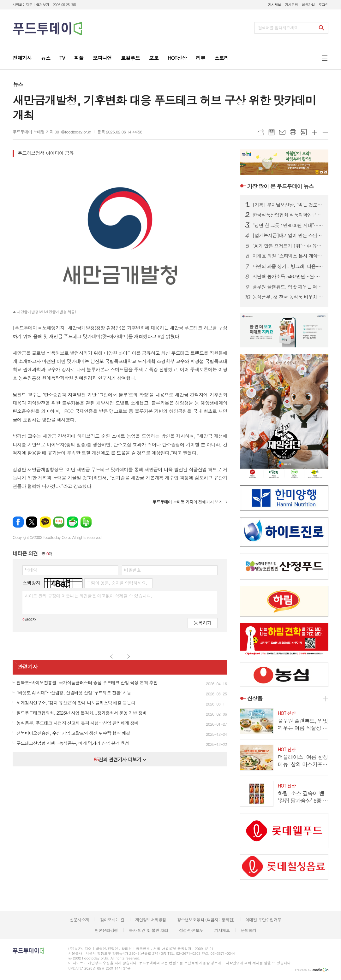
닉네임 (31, 570)
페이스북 (18, 522)
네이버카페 (72, 522)
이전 (111, 656)
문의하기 (248, 930)
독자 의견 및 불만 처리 (148, 930)
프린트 (293, 132)
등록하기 (202, 623)
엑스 (32, 522)
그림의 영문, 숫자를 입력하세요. (117, 583)
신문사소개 (79, 920)
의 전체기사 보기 (188, 502)
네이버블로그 (59, 522)
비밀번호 (132, 570)
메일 (282, 132)
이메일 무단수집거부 (263, 920)
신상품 (255, 699)
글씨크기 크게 (314, 132)
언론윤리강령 (106, 930)
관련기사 (27, 667)
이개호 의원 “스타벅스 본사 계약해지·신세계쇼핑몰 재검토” (288, 256)
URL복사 (261, 132)
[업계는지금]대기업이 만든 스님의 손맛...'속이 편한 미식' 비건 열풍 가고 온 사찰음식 (288, 235)
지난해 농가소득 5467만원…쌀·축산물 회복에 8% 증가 (288, 276)
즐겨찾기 (42, 5)
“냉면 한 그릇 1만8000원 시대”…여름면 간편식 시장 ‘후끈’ (288, 225)
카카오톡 (45, 522)
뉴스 (18, 84)
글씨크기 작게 (325, 132)
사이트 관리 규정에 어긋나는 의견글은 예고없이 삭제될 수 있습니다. (88, 596)
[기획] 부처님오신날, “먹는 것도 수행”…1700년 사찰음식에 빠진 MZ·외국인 (288, 205)
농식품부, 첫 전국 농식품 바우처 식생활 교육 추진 (288, 297)
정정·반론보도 (191, 930)
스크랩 (304, 132)
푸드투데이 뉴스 (280, 186)
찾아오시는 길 (112, 920)
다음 (129, 656)
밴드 (86, 522)
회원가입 (308, 5)
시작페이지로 (22, 5)
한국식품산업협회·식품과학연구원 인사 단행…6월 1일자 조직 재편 (288, 215)
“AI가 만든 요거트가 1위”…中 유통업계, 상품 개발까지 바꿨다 (288, 246)
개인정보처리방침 (151, 920)
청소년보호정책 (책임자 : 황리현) (206, 920)
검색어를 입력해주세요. (278, 28)
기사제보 (275, 5)
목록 (272, 132)
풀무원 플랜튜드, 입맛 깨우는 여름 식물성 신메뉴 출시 (288, 287)
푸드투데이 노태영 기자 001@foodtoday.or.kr (52, 132)
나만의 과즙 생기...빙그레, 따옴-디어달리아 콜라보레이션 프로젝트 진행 (288, 266)
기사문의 (291, 5)
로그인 (323, 5)
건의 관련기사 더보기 (120, 759)
